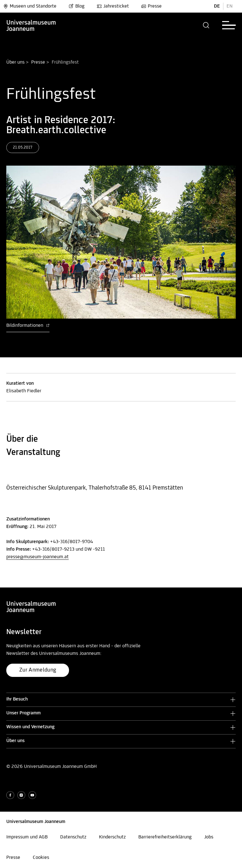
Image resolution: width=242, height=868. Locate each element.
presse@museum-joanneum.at (37, 557)
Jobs (209, 837)
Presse (151, 6)
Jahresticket (113, 6)
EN (230, 6)
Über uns (15, 62)
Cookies (41, 858)
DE (217, 6)
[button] (206, 25)
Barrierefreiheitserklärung (165, 837)
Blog (77, 6)
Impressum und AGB (27, 837)
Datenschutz (73, 837)
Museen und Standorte (30, 6)
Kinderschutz (112, 837)
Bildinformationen (28, 326)
